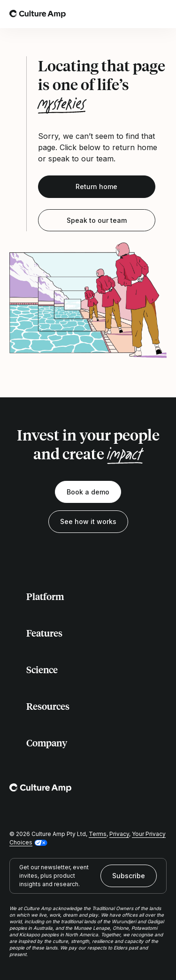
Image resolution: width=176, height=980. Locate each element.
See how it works (88, 521)
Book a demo (88, 492)
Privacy (119, 834)
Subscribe (129, 876)
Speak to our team (97, 220)
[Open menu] (161, 14)
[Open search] (140, 14)
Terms (98, 834)
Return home (96, 186)
